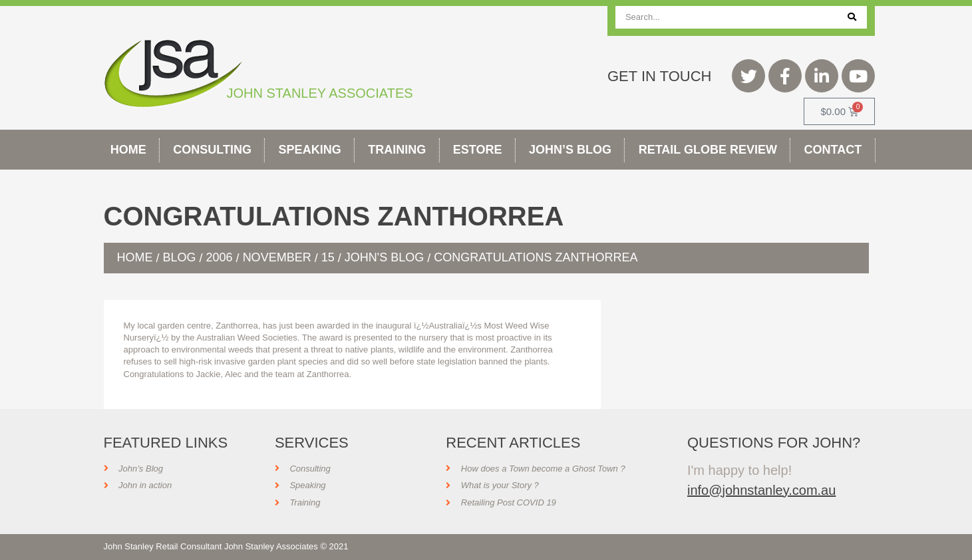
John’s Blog (570, 150)
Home (128, 150)
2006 (220, 257)
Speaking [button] (310, 150)
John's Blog (384, 257)
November (277, 257)
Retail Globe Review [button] (708, 150)
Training (397, 150)
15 (328, 257)
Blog (180, 257)
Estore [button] (478, 150)
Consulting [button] (212, 150)
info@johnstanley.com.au (761, 490)
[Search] (852, 17)
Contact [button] (833, 150)
